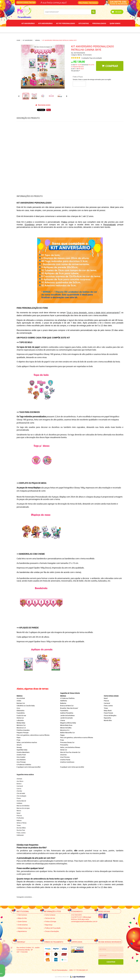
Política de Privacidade (53, 928)
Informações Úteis (52, 911)
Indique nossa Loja (24, 928)
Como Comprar (50, 915)
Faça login (32, 2)
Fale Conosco (93, 3)
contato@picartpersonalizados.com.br (84, 921)
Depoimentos (63, 30)
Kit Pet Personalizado (66, 23)
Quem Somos (115, 23)
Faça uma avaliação (96, 58)
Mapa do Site (22, 918)
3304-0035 (76, 915)
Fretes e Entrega (51, 921)
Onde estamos (23, 925)
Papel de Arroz (78, 30)
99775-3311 (81, 917)
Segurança (49, 925)
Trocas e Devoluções (52, 931)
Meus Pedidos (84, 3)
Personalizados (99, 23)
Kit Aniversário (28, 23)
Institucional (23, 911)
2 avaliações (85, 58)
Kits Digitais (84, 23)
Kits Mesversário (45, 23)
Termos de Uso (50, 918)
